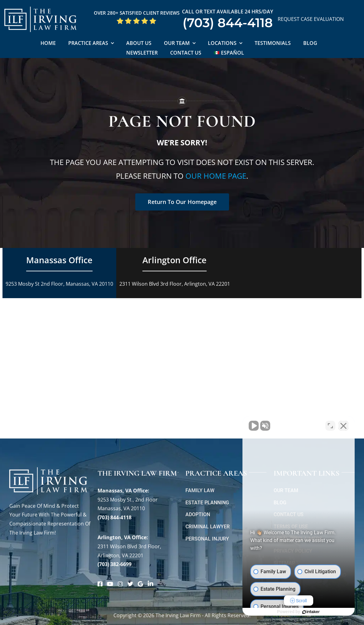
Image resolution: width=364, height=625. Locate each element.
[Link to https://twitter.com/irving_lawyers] (130, 584)
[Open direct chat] (330, 426)
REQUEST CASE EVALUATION (311, 19)
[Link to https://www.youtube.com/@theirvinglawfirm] (110, 584)
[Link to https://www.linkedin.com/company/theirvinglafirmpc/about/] (151, 584)
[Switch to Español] (229, 53)
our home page (216, 176)
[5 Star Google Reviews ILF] (136, 20)
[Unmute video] (254, 426)
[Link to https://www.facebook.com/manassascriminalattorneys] (100, 584)
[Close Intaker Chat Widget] (343, 426)
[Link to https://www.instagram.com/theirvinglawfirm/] (120, 584)
